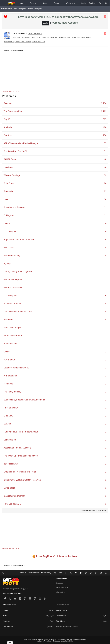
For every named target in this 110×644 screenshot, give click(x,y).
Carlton (7, 224)
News (21, 3)
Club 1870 (8, 416)
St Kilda (7, 424)
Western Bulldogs (12, 175)
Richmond (8, 384)
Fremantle (8, 191)
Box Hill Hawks (11, 464)
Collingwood (9, 215)
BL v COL (17, 37)
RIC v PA (45, 37)
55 (105, 143)
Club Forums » (35, 34)
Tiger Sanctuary (11, 408)
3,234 (104, 103)
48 (105, 159)
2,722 (104, 111)
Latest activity (60, 592)
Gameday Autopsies (13, 280)
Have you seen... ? (12, 504)
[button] (25, 3)
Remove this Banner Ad (11, 91)
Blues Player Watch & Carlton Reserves (22, 480)
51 (105, 151)
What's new (70, 3)
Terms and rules (34, 573)
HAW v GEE (86, 37)
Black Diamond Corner (14, 496)
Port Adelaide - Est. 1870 (15, 151)
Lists (6, 199)
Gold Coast (9, 248)
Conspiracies (10, 440)
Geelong (8, 103)
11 (105, 207)
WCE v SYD (55, 37)
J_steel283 (51, 627)
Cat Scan (8, 135)
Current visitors (7, 9)
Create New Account (66, 23)
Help (54, 573)
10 (105, 224)
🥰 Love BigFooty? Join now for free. (55, 556)
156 (105, 135)
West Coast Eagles (12, 328)
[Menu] (3, 3)
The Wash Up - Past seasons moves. (21, 456)
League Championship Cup (16, 368)
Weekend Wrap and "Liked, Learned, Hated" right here (24, 42)
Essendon (8, 320)
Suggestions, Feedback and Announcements (24, 400)
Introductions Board (13, 336)
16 (105, 199)
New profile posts (20, 9)
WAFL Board (9, 360)
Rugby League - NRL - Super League (21, 432)
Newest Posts (61, 579)
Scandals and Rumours (14, 207)
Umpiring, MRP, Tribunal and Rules (20, 472)
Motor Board (9, 488)
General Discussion (13, 288)
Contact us (23, 573)
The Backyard (10, 296)
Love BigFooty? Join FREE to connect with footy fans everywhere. (59, 17)
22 (105, 191)
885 (105, 119)
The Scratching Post (13, 111)
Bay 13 (7, 119)
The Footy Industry (12, 392)
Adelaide (8, 127)
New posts (59, 583)
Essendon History (12, 256)
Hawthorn (8, 167)
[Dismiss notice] (105, 17)
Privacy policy (46, 573)
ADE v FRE (36, 37)
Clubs (45, 3)
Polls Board (9, 183)
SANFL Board (10, 159)
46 (105, 167)
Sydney (7, 264)
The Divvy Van (10, 232)
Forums (33, 3)
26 (105, 183)
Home (60, 573)
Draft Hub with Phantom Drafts (18, 312)
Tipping (56, 3)
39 (105, 175)
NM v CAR (26, 37)
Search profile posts (35, 9)
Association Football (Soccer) (17, 448)
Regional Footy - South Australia (19, 240)
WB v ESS (76, 37)
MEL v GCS (66, 37)
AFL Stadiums (10, 376)
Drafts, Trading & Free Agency (18, 272)
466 (105, 127)
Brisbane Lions (11, 344)
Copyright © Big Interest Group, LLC (15, 589)
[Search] (106, 3)
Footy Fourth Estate (13, 304)
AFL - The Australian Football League (21, 143)
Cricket (7, 352)
